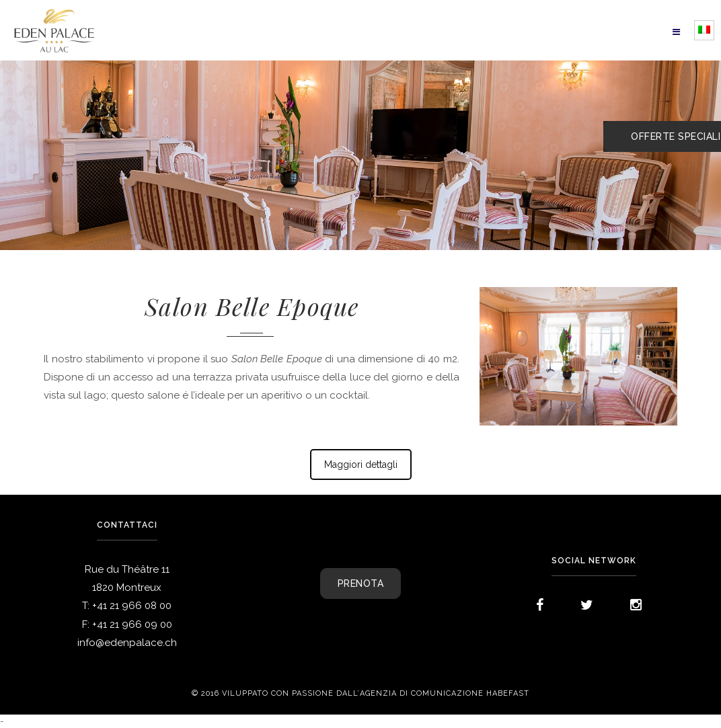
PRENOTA (361, 583)
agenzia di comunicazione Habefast (445, 694)
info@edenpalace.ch (127, 643)
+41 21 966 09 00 (132, 624)
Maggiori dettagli (361, 464)
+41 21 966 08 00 (132, 606)
